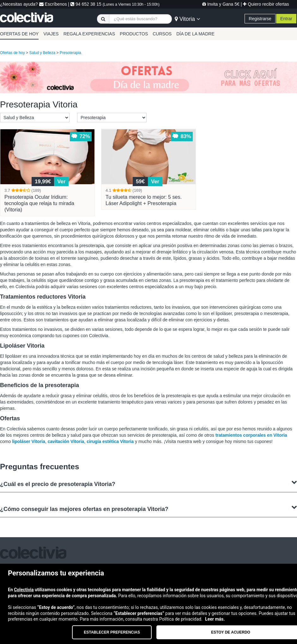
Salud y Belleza (42, 53)
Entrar (286, 19)
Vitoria (187, 19)
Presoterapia (70, 53)
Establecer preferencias (112, 632)
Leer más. (215, 619)
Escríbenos (53, 4)
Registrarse (260, 19)
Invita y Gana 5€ (221, 4)
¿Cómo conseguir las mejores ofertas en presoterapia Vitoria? (148, 508)
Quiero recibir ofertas (266, 4)
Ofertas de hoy (12, 53)
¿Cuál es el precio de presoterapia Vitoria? (148, 483)
